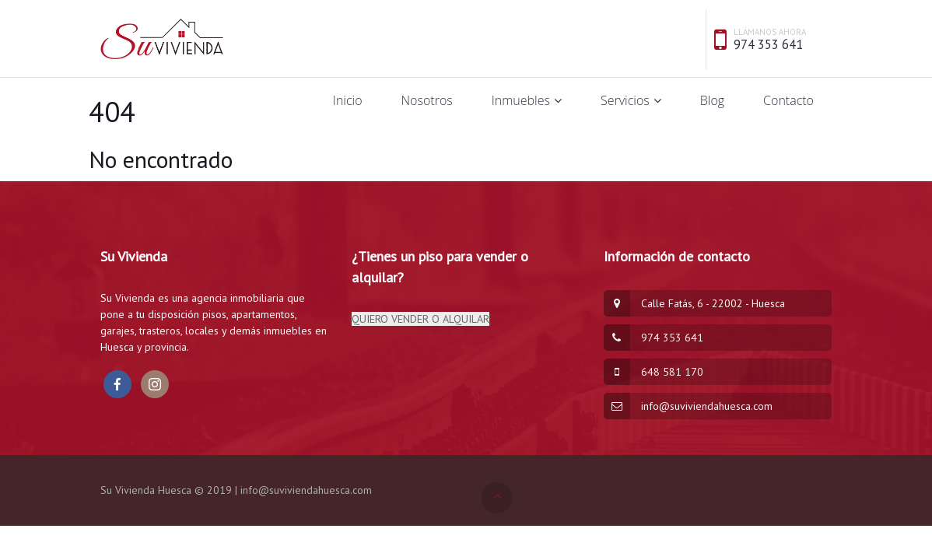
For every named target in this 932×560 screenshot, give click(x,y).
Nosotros (427, 100)
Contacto (788, 100)
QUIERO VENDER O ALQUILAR (420, 319)
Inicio (348, 100)
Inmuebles (521, 100)
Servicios (625, 100)
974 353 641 (768, 44)
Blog (712, 100)
